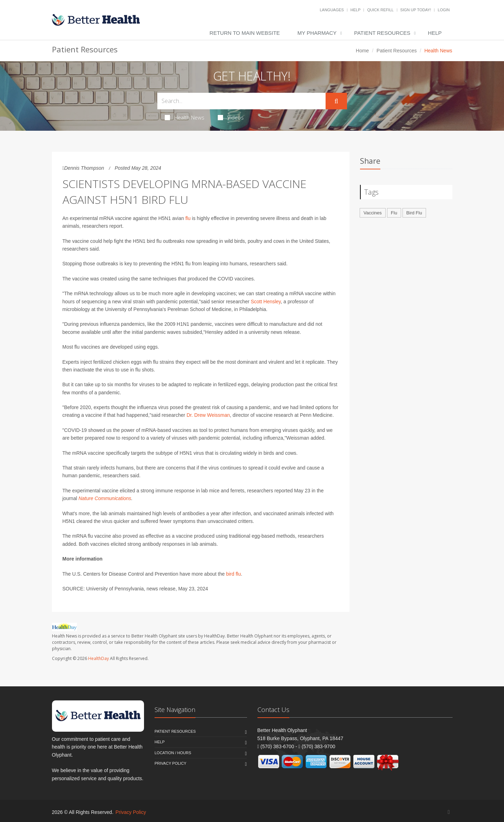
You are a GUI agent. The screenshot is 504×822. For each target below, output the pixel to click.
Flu (394, 213)
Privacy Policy (171, 763)
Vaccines (373, 213)
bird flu (234, 574)
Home (362, 51)
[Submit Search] (336, 101)
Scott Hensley (266, 302)
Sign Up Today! (416, 10)
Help (356, 10)
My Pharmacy (317, 33)
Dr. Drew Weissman (208, 415)
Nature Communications (105, 498)
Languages (332, 10)
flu (188, 218)
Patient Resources (382, 33)
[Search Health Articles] (242, 101)
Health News (185, 117)
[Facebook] (449, 812)
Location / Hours (173, 753)
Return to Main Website (245, 33)
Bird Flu (414, 213)
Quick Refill (380, 10)
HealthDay (99, 658)
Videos (231, 117)
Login (444, 10)
